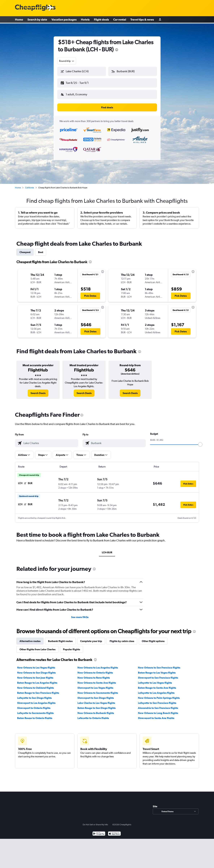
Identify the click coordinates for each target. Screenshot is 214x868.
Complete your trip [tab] (91, 638)
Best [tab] (41, 249)
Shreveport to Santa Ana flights (156, 715)
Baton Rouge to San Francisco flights (38, 690)
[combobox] (67, 61)
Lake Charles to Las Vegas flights (96, 700)
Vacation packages (64, 20)
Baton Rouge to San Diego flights (97, 705)
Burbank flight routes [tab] (60, 638)
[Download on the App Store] (114, 831)
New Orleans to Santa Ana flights (97, 680)
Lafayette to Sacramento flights (35, 710)
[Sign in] (160, 20)
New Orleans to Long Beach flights (158, 710)
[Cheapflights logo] (35, 8)
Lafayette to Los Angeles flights (156, 690)
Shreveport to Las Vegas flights (95, 685)
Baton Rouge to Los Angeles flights (37, 680)
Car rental (120, 20)
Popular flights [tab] (72, 646)
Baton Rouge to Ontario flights (35, 715)
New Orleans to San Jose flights (35, 675)
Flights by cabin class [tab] (122, 638)
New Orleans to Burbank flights (96, 710)
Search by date (37, 20)
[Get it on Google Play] (99, 831)
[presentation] (117, 50)
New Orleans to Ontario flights (95, 670)
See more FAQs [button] (80, 614)
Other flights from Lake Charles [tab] (37, 646)
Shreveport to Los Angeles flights (36, 700)
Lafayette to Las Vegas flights (155, 680)
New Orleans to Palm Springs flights (159, 695)
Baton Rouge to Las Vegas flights (157, 670)
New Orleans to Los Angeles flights (98, 665)
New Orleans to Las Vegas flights (36, 665)
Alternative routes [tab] (30, 638)
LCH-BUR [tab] (107, 550)
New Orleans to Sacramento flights (98, 690)
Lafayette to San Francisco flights (157, 700)
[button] (80, 82)
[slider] (200, 442)
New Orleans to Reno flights (94, 675)
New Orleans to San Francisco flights (159, 665)
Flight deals (101, 20)
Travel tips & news (142, 20)
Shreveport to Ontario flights (34, 705)
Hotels (85, 20)
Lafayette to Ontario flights (93, 715)
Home (19, 20)
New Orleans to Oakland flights (35, 685)
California (30, 185)
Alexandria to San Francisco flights (158, 705)
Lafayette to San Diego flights (34, 695)
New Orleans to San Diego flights (36, 670)
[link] (38, 390)
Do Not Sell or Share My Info (95, 822)
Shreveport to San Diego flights (96, 695)
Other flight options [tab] (153, 638)
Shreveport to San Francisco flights (158, 675)
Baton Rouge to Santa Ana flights (157, 685)
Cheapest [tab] (25, 249)
